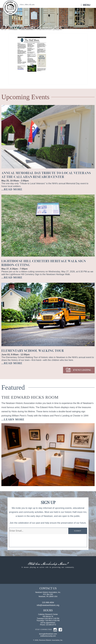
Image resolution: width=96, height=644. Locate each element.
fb (60, 630)
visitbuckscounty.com (48, 636)
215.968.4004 (48, 602)
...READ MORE (12, 189)
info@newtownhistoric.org (48, 605)
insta (55, 630)
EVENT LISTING (82, 370)
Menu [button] (87, 5)
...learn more (13, 419)
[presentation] (30, 542)
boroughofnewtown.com (48, 634)
